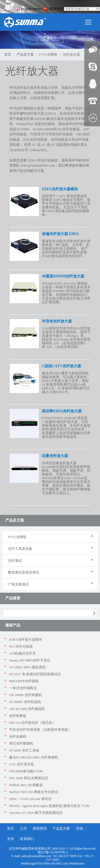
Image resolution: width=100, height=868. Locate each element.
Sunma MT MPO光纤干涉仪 (30, 660)
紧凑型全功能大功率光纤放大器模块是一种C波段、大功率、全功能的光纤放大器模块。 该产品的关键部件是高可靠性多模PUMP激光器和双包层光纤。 (66, 249)
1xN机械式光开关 (22, 653)
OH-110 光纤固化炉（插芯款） (32, 723)
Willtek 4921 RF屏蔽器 (26, 785)
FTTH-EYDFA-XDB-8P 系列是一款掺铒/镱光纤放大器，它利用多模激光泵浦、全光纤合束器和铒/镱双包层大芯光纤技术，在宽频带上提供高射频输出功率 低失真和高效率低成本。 (66, 427)
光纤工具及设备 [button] (20, 549)
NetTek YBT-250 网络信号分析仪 (34, 792)
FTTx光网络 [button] (17, 537)
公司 (23, 828)
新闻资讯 (40, 828)
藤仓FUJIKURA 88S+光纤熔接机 (34, 757)
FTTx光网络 (48, 54)
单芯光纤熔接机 (21, 743)
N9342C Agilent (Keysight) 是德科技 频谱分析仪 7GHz (49, 806)
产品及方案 (25, 54)
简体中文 (53, 9)
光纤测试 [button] (15, 561)
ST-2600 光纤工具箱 (24, 750)
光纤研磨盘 (18, 716)
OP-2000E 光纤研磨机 (25, 695)
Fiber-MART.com (56, 863)
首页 (8, 54)
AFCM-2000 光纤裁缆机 (27, 709)
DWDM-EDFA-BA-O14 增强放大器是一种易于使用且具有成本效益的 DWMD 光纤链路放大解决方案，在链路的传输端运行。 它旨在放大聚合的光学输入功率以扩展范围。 (66, 293)
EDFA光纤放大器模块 (26, 639)
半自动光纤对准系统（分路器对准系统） (40, 730)
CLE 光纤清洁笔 (21, 764)
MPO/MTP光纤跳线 (24, 681)
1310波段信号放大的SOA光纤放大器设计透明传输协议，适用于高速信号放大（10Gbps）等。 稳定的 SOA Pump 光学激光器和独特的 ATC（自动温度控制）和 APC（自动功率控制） (66, 338)
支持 (10, 839)
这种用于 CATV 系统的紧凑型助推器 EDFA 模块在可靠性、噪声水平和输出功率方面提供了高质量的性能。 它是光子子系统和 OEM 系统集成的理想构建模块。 (66, 205)
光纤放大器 (71, 54)
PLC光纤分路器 (21, 646)
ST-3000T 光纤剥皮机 (25, 702)
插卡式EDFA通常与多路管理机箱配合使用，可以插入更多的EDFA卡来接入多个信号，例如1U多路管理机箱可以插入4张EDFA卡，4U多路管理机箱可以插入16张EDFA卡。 (66, 383)
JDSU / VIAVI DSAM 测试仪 (30, 799)
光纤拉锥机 (18, 736)
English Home (28, 9)
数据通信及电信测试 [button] (24, 572)
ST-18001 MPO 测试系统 (27, 667)
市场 (79, 828)
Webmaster (77, 863)
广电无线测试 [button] (18, 584)
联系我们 (27, 839)
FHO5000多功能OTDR (26, 771)
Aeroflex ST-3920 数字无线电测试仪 (36, 813)
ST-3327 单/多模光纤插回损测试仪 (35, 674)
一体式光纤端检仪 (23, 688)
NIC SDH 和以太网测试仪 (29, 778)
